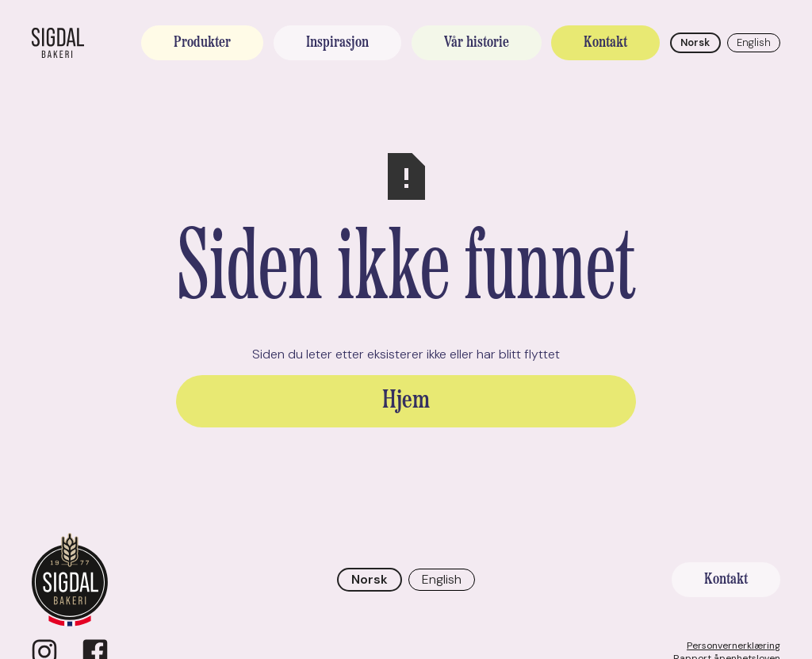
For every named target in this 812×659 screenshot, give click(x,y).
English (754, 42)
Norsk (695, 42)
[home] (58, 43)
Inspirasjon (337, 43)
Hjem (406, 401)
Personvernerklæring (733, 646)
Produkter (202, 43)
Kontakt (605, 43)
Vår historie (477, 43)
